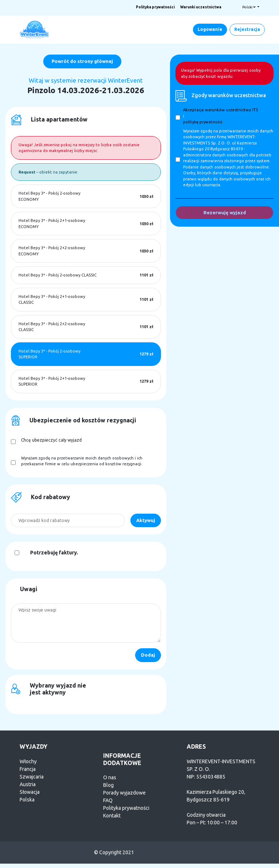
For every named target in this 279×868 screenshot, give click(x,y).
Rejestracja (247, 29)
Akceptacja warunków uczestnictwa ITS (221, 110)
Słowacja (30, 792)
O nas (110, 777)
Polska (27, 800)
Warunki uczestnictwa (201, 7)
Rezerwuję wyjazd (225, 212)
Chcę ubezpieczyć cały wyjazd (51, 440)
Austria (28, 784)
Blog (108, 785)
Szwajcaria (32, 777)
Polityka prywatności (155, 7)
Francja (28, 769)
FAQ (108, 800)
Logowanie (210, 29)
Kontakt (112, 816)
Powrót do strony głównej (82, 61)
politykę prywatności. (203, 122)
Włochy (28, 761)
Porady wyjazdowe (124, 793)
